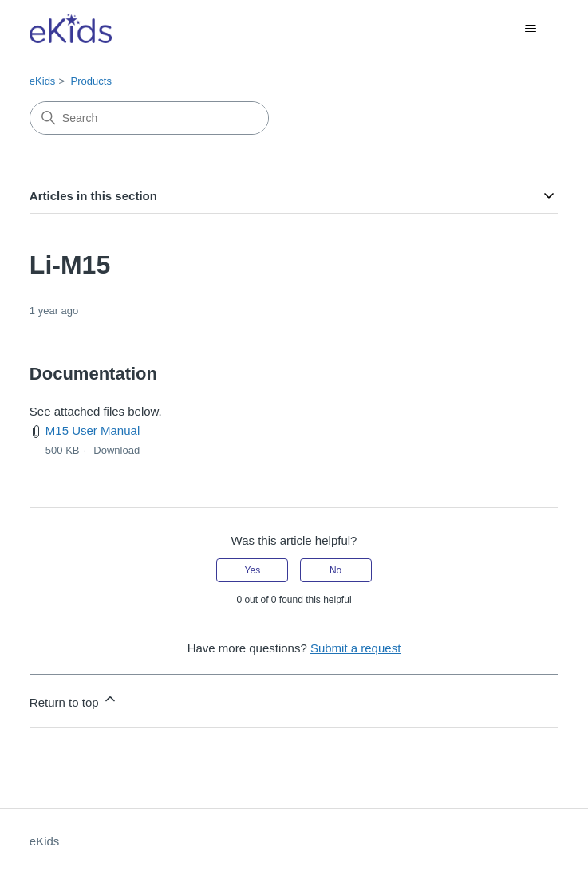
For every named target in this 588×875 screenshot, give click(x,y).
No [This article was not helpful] (335, 570)
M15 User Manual (93, 430)
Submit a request (355, 648)
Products (91, 81)
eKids (43, 81)
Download (116, 450)
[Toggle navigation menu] (530, 29)
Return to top (74, 700)
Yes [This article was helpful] (253, 570)
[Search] (149, 118)
